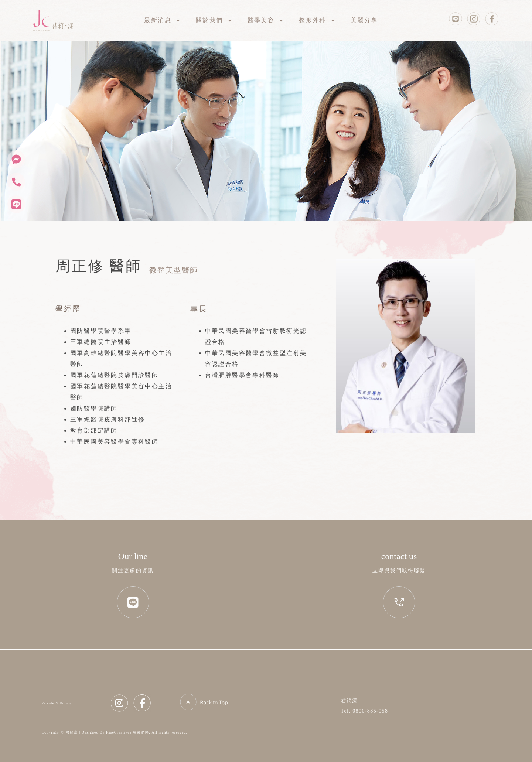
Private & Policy (57, 703)
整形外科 (317, 20)
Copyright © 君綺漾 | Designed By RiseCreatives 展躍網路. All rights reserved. (115, 732)
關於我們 (214, 20)
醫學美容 (266, 20)
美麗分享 (364, 20)
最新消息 (163, 20)
